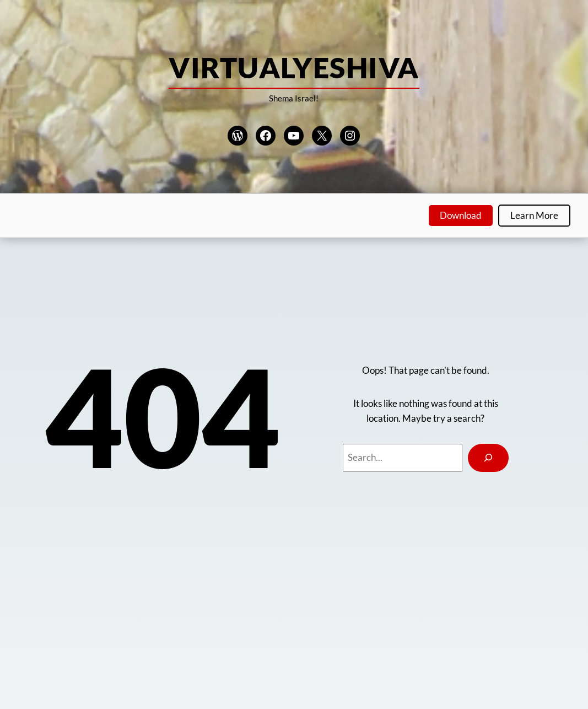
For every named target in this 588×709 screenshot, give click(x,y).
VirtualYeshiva (294, 67)
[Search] (488, 458)
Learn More (534, 215)
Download (461, 215)
